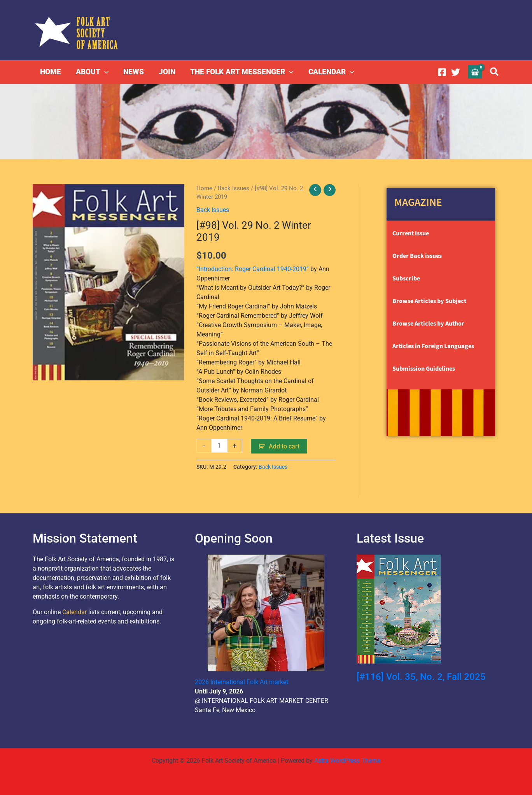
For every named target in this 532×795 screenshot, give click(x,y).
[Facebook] (442, 72)
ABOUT (92, 72)
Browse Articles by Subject (429, 301)
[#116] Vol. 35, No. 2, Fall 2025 (421, 677)
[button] (104, 72)
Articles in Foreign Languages (433, 346)
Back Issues (234, 188)
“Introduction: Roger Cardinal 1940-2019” (253, 269)
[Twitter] (456, 72)
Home (204, 188)
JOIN (167, 72)
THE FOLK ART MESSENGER (242, 72)
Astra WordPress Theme (347, 761)
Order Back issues (417, 256)
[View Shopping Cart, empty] (475, 72)
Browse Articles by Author (428, 324)
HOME (51, 72)
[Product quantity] (219, 446)
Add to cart (284, 446)
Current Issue (411, 233)
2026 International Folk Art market (241, 682)
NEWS (134, 72)
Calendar (74, 612)
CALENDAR (331, 72)
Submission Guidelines (424, 369)
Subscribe (406, 278)
